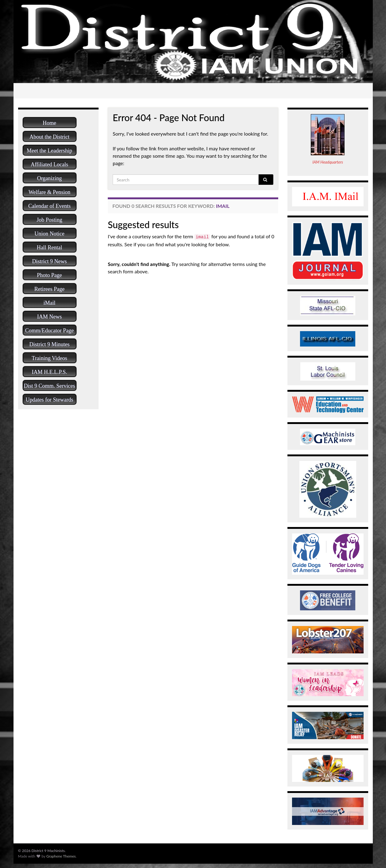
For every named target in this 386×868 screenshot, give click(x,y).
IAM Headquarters (328, 162)
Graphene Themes (61, 856)
